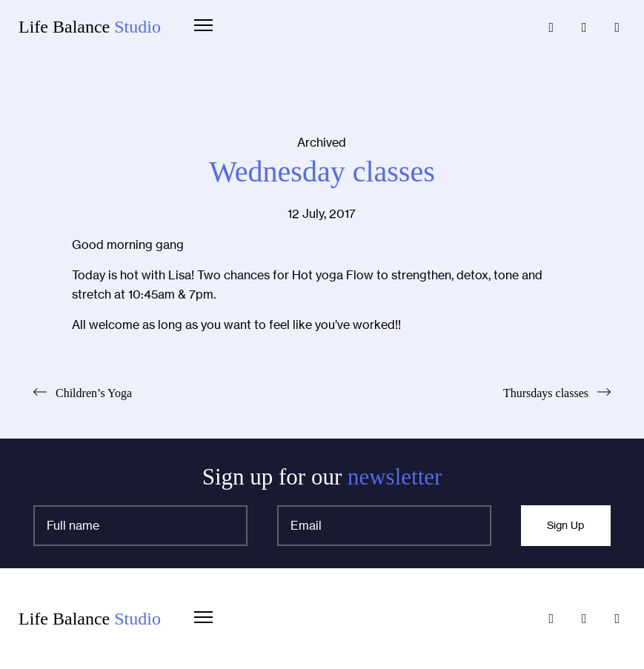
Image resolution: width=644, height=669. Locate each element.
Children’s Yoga (94, 393)
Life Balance (90, 27)
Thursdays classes (546, 393)
